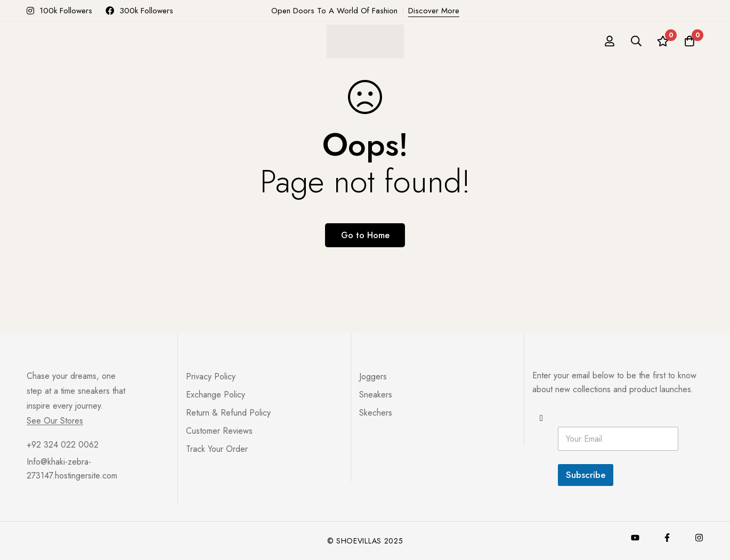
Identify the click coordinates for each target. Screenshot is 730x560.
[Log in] (610, 41)
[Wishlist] (663, 41)
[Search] (636, 41)
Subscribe (586, 475)
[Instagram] (699, 538)
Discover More (434, 11)
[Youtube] (635, 538)
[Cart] (690, 41)
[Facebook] (667, 538)
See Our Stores (55, 421)
